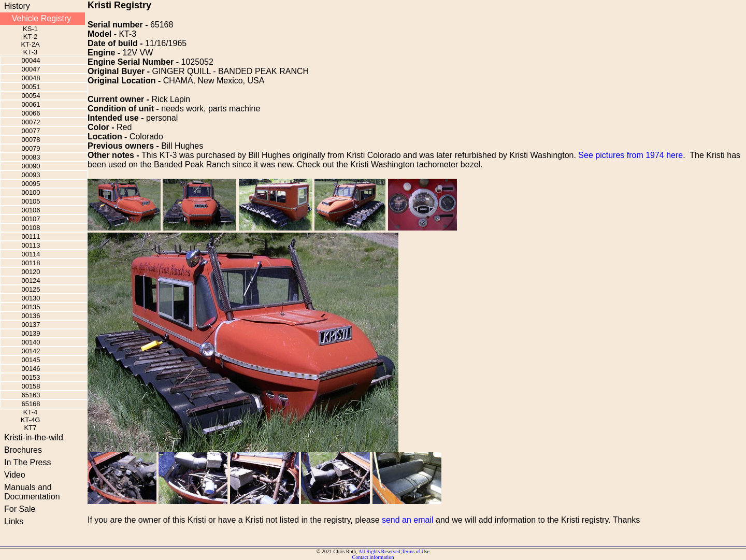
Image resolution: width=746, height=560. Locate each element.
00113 (31, 245)
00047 (31, 69)
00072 (31, 122)
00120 (31, 272)
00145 (31, 360)
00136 (31, 316)
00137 (31, 325)
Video (15, 475)
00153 (31, 377)
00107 (31, 219)
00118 (31, 263)
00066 (31, 113)
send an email (408, 520)
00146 (31, 369)
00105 (31, 201)
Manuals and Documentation (32, 492)
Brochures (23, 450)
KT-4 (30, 412)
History (17, 6)
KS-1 (30, 29)
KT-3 (30, 52)
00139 (31, 333)
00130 (31, 298)
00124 (31, 281)
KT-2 (30, 37)
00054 (31, 96)
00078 (31, 140)
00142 (31, 351)
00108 (31, 228)
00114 (31, 254)
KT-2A (30, 44)
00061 (31, 104)
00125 (31, 289)
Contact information (373, 557)
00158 (31, 386)
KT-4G (31, 420)
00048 (31, 78)
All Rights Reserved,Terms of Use (394, 551)
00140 (31, 342)
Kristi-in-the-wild (34, 437)
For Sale (20, 509)
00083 (31, 157)
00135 (31, 307)
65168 (31, 404)
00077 (31, 131)
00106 (31, 210)
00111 (31, 236)
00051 (31, 87)
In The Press (27, 462)
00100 (31, 192)
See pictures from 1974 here (630, 155)
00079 (31, 148)
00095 (31, 184)
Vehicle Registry (42, 18)
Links (14, 521)
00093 (31, 175)
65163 (31, 395)
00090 (31, 166)
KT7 (31, 428)
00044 (31, 60)
